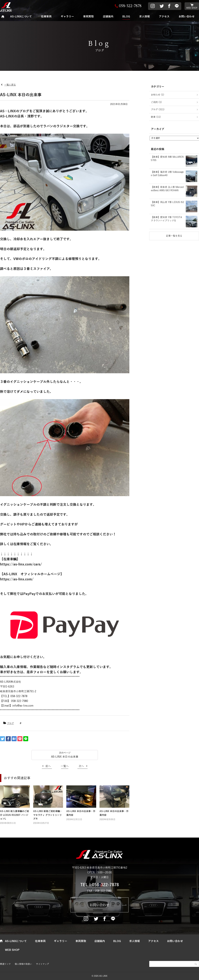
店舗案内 (108, 17)
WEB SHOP (192, 8)
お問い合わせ (99, 905)
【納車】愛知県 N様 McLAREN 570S (167, 159)
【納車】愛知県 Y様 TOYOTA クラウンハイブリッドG (166, 219)
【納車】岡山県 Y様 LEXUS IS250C (167, 204)
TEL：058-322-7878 (100, 885)
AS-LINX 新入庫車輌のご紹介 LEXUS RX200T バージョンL (15, 815)
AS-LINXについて (21, 17)
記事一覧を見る (174, 236)
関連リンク (5, 964)
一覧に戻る (10, 85)
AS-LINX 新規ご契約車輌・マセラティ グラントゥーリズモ (48, 815)
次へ (81, 766)
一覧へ (65, 766)
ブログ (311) (158, 110)
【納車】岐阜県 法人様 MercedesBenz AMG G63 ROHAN (167, 189)
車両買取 (88, 17)
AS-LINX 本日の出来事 (65, 757)
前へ (48, 766)
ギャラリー (67, 17)
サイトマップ (42, 964)
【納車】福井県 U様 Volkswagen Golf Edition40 (167, 174)
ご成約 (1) (156, 102)
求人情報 (144, 17)
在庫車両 (46, 17)
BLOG (126, 17)
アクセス (164, 17)
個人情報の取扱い (23, 964)
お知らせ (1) (158, 95)
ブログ (10, 723)
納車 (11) (156, 117)
